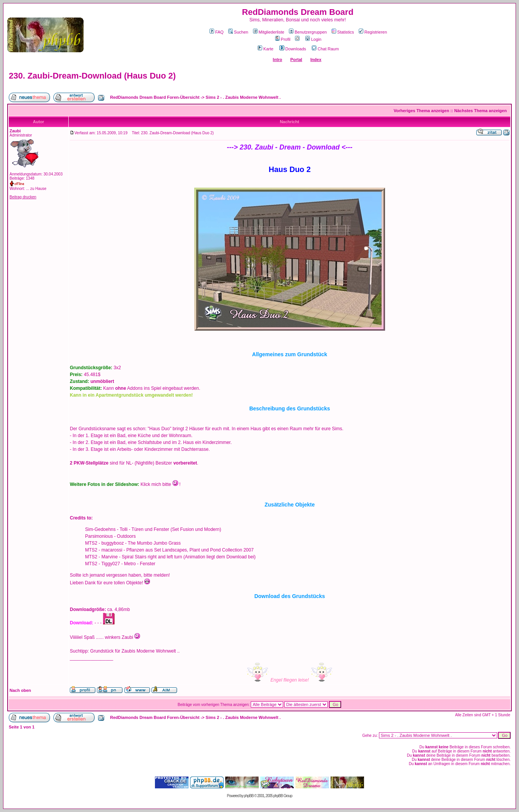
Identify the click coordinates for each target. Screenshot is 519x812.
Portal (296, 59)
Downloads (293, 49)
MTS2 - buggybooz (104, 543)
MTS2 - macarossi (104, 550)
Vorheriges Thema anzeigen (421, 111)
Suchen (238, 32)
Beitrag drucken (23, 197)
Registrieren (373, 32)
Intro (277, 59)
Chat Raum (325, 49)
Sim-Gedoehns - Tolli (106, 529)
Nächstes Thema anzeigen (480, 111)
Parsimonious (99, 536)
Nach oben (20, 690)
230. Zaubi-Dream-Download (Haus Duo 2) (92, 76)
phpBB (249, 796)
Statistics (343, 32)
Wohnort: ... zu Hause (28, 189)
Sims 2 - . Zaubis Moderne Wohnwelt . (243, 97)
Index (316, 59)
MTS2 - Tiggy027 (102, 564)
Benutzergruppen (308, 32)
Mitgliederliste (269, 32)
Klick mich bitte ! (160, 484)
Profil (283, 39)
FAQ (217, 32)
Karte (265, 49)
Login (313, 39)
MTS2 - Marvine (101, 557)
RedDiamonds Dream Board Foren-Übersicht (155, 97)
